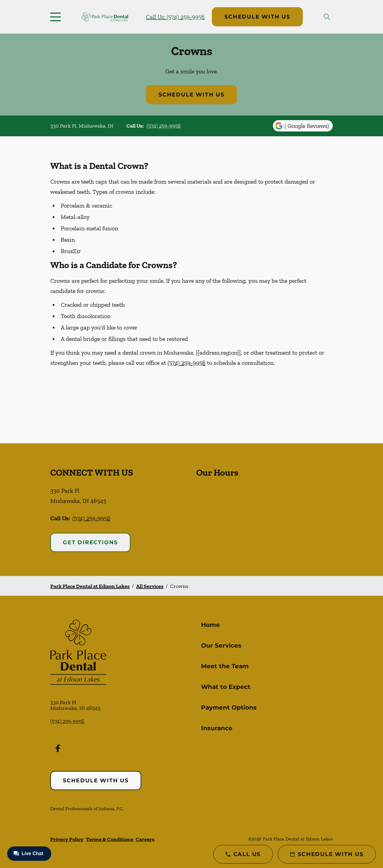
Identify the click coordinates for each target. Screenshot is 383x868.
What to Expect (226, 687)
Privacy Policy (67, 839)
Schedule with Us (257, 17)
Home (211, 625)
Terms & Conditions (110, 839)
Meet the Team (225, 666)
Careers (145, 839)
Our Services (221, 645)
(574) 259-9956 (164, 126)
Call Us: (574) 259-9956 (175, 17)
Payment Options (229, 707)
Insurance (217, 728)
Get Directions (90, 542)
